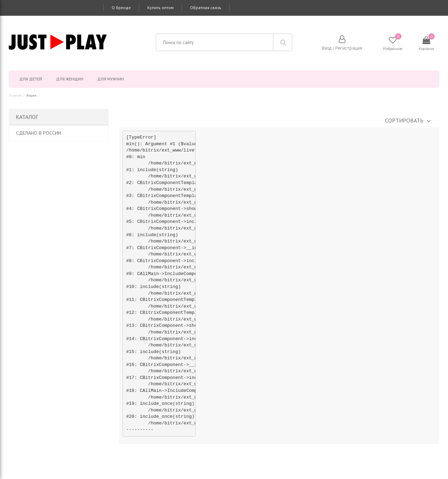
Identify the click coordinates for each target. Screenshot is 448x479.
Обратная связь (206, 8)
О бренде (121, 8)
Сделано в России (39, 133)
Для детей (31, 79)
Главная (15, 95)
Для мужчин (111, 79)
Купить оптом (160, 8)
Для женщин (70, 79)
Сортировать (404, 120)
